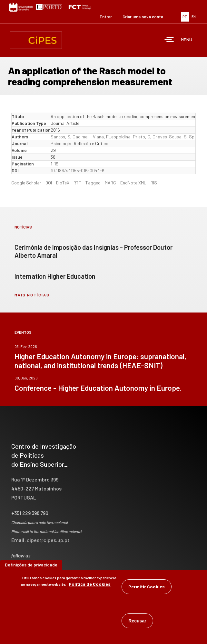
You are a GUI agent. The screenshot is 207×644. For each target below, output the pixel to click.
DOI (49, 183)
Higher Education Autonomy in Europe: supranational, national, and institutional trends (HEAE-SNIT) (100, 361)
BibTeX (63, 183)
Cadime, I (82, 137)
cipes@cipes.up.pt (48, 540)
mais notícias (32, 295)
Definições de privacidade (31, 566)
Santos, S (60, 137)
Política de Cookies (90, 585)
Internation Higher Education (55, 276)
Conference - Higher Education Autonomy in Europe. (98, 388)
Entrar (106, 17)
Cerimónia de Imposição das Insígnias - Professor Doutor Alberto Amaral (94, 251)
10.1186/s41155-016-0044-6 (78, 170)
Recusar (137, 622)
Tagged (93, 183)
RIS (154, 183)
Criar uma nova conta (143, 17)
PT (185, 17)
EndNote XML (133, 183)
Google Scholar (26, 183)
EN (194, 17)
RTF (77, 183)
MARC (110, 183)
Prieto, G (142, 137)
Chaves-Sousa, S (170, 137)
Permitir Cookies (147, 588)
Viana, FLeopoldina (112, 137)
